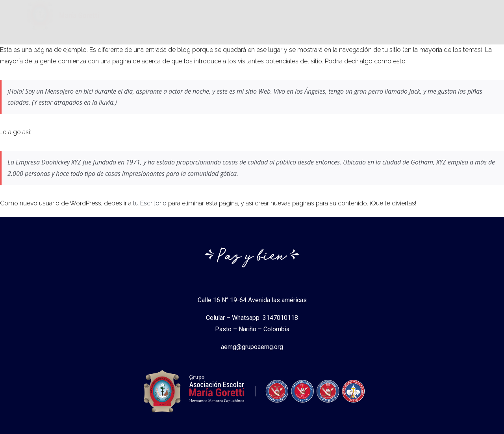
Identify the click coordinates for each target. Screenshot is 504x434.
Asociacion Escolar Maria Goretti (162, 19)
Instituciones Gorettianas (264, 19)
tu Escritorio (150, 203)
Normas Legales (344, 19)
